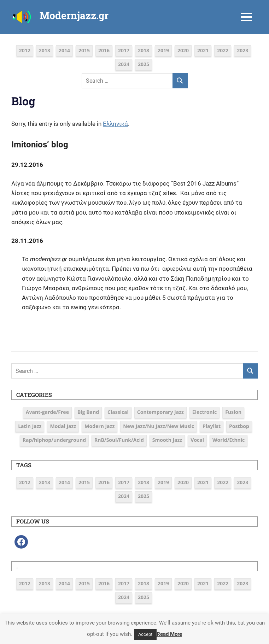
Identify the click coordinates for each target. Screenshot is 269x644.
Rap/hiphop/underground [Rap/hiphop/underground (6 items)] (54, 440)
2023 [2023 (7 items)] (242, 50)
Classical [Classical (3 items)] (118, 412)
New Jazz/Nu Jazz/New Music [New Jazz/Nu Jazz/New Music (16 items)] (159, 426)
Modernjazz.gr (74, 15)
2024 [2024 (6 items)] (124, 64)
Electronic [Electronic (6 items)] (204, 412)
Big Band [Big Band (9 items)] (88, 412)
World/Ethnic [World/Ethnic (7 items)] (229, 440)
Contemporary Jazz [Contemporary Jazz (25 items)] (160, 412)
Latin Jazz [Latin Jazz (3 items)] (30, 426)
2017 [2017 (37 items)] (124, 50)
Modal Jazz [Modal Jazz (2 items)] (63, 426)
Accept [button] (145, 634)
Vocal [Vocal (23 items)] (197, 440)
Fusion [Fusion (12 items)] (233, 412)
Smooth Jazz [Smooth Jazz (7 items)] (167, 440)
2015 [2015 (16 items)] (84, 50)
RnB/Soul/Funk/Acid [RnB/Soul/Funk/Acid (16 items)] (119, 440)
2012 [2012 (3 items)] (25, 50)
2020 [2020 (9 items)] (183, 50)
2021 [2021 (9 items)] (203, 50)
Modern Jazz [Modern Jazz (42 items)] (100, 426)
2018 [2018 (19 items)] (144, 50)
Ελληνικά (115, 124)
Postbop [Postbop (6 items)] (239, 426)
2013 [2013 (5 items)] (45, 50)
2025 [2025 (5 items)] (144, 64)
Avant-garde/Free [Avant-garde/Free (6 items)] (47, 412)
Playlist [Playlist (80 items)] (212, 426)
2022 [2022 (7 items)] (223, 50)
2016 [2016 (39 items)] (104, 50)
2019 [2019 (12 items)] (163, 50)
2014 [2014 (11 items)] (64, 50)
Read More (169, 634)
